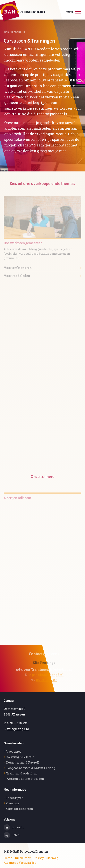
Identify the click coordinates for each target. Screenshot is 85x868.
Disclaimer (23, 858)
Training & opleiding (22, 773)
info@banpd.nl (18, 729)
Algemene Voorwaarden (20, 863)
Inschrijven (15, 798)
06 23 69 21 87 (47, 685)
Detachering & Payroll (23, 762)
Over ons (13, 803)
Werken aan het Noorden (25, 779)
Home (8, 858)
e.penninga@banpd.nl (46, 679)
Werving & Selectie (20, 757)
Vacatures (14, 751)
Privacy (39, 858)
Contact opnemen (20, 809)
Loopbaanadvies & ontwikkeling (31, 768)
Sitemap (52, 858)
